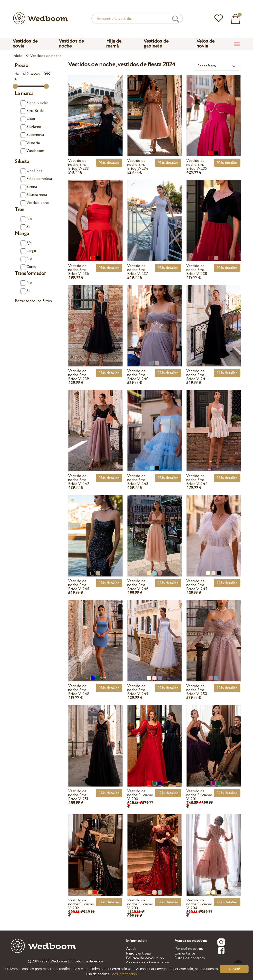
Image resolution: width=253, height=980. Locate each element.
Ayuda (131, 949)
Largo (28, 251)
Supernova (32, 135)
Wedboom (32, 151)
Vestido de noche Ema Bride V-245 (79, 585)
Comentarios (185, 953)
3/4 (26, 243)
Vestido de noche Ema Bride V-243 (138, 480)
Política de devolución (145, 958)
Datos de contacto (190, 958)
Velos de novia (205, 44)
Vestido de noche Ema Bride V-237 (138, 270)
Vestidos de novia (25, 44)
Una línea (31, 171)
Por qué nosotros (189, 949)
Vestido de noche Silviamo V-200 (140, 795)
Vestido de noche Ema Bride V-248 (79, 690)
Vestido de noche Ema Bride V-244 (197, 480)
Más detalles (109, 163)
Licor (28, 119)
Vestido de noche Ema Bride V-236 (79, 270)
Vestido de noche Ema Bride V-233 (78, 165)
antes (42, 74)
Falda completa (36, 179)
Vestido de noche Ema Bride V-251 (78, 795)
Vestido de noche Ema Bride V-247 (197, 585)
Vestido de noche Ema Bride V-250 (197, 690)
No (26, 219)
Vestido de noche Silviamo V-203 (140, 904)
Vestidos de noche (71, 44)
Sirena (29, 187)
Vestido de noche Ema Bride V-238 (197, 270)
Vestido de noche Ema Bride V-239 (79, 375)
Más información (124, 974)
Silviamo (31, 127)
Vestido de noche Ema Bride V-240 (138, 375)
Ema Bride (32, 111)
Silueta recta (34, 195)
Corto (28, 267)
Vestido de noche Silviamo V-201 (199, 795)
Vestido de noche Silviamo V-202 (81, 904)
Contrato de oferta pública (148, 963)
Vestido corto (35, 203)
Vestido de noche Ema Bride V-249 (138, 690)
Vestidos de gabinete (156, 44)
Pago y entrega (138, 953)
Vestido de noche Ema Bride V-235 (197, 165)
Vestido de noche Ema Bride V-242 (79, 480)
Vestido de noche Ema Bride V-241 (197, 375)
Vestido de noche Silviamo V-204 (199, 904)
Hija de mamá (114, 44)
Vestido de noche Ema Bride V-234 (138, 165)
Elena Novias (34, 103)
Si (25, 227)
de (23, 74)
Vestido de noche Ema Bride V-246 (138, 585)
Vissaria (30, 143)
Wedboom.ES (61, 961)
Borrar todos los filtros (33, 301)
